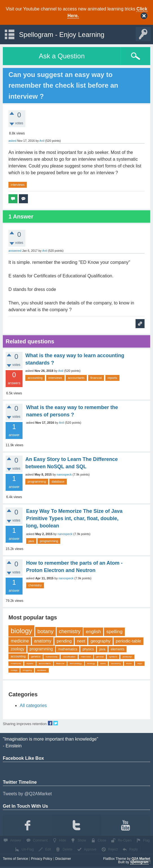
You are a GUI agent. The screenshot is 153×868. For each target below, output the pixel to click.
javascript (127, 657)
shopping (27, 670)
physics (88, 649)
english (93, 632)
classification (69, 657)
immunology (76, 663)
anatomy (43, 641)
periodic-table (128, 641)
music (129, 663)
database (58, 482)
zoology (17, 649)
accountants (76, 378)
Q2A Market (141, 859)
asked (12, 141)
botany (46, 631)
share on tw (56, 723)
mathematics (68, 649)
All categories (33, 705)
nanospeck (64, 474)
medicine (20, 641)
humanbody (52, 657)
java (31, 541)
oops (140, 663)
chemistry (35, 585)
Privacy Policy (42, 859)
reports (112, 378)
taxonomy (116, 663)
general (100, 657)
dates (103, 663)
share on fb (50, 723)
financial (96, 378)
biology (21, 631)
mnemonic (16, 663)
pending (64, 641)
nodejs (14, 670)
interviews (18, 185)
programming (37, 482)
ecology (91, 663)
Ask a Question (62, 56)
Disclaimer (63, 859)
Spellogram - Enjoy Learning (62, 35)
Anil (61, 371)
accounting (35, 378)
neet (81, 641)
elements (118, 649)
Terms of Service (15, 859)
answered (15, 251)
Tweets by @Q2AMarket (27, 794)
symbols (113, 657)
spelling (114, 632)
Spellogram (139, 862)
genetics (36, 657)
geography (100, 641)
